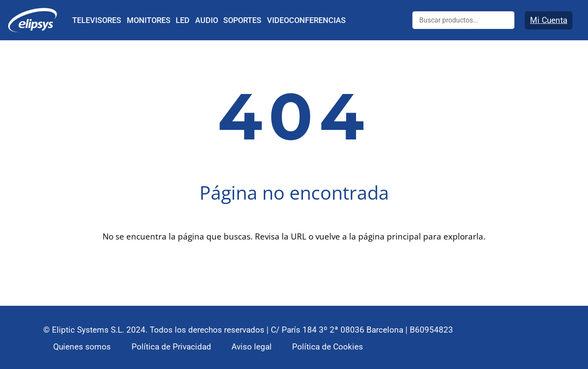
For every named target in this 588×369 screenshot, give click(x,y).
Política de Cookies (328, 347)
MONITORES (149, 20)
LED (183, 20)
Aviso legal (252, 347)
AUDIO (207, 20)
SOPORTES (242, 20)
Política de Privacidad (171, 347)
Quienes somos (82, 347)
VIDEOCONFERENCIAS (306, 20)
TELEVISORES (97, 20)
